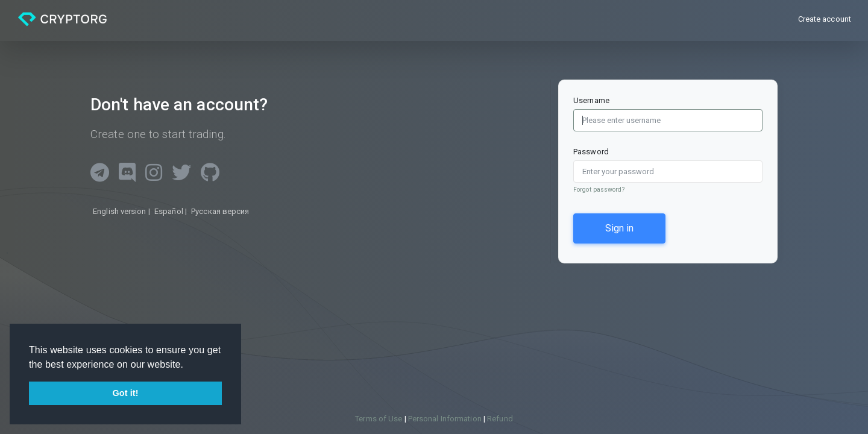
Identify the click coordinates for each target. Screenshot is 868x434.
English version (119, 211)
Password (591, 152)
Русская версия (219, 211)
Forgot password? (599, 190)
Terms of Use (379, 419)
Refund (500, 419)
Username (591, 100)
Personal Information (446, 419)
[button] (188, 365)
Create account (825, 19)
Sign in (619, 228)
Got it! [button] (125, 393)
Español (168, 211)
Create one (118, 134)
